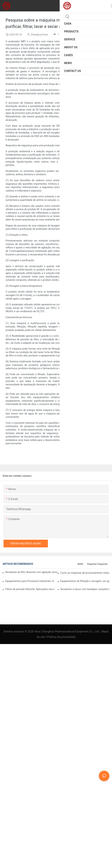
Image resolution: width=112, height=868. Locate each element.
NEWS (80, 564)
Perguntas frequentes (97, 564)
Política (52, 637)
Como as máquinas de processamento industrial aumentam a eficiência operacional (85, 573)
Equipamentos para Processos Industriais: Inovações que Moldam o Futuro (30, 581)
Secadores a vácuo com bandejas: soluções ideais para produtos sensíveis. (85, 589)
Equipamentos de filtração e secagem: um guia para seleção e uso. (85, 581)
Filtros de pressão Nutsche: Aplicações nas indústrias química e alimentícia (30, 589)
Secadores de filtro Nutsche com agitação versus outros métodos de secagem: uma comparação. (31, 572)
